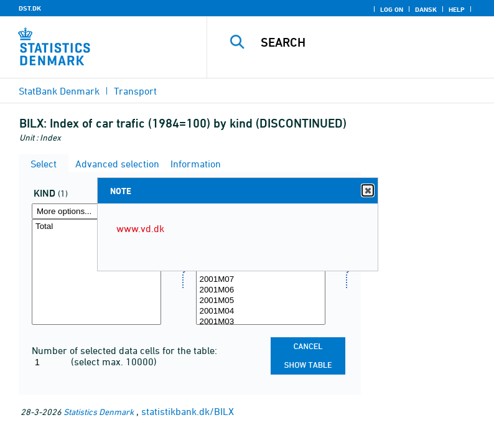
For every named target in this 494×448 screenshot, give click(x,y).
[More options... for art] (96, 211)
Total (96, 227)
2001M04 (261, 311)
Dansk (426, 9)
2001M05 (261, 301)
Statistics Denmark (99, 412)
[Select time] (261, 272)
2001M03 (261, 322)
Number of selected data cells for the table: (124, 350)
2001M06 (261, 290)
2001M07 (261, 280)
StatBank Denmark (59, 91)
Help (457, 9)
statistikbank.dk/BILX (188, 411)
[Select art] (96, 272)
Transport (135, 91)
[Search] (369, 42)
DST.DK (30, 8)
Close (367, 191)
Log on (392, 9)
